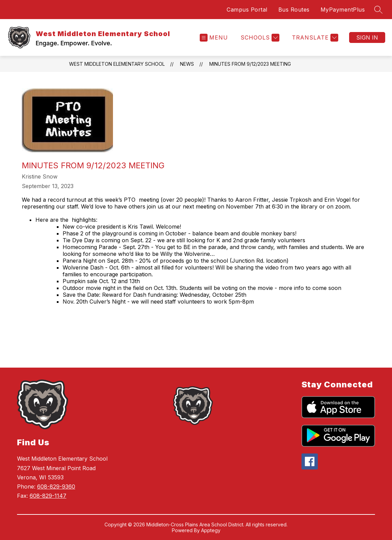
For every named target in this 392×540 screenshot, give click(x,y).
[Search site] (378, 10)
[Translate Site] (314, 38)
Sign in (367, 37)
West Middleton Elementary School (117, 64)
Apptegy (211, 530)
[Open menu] (214, 38)
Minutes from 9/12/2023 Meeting (250, 64)
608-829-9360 (56, 487)
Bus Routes (294, 10)
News (187, 64)
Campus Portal (247, 10)
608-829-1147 (48, 496)
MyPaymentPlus (343, 10)
